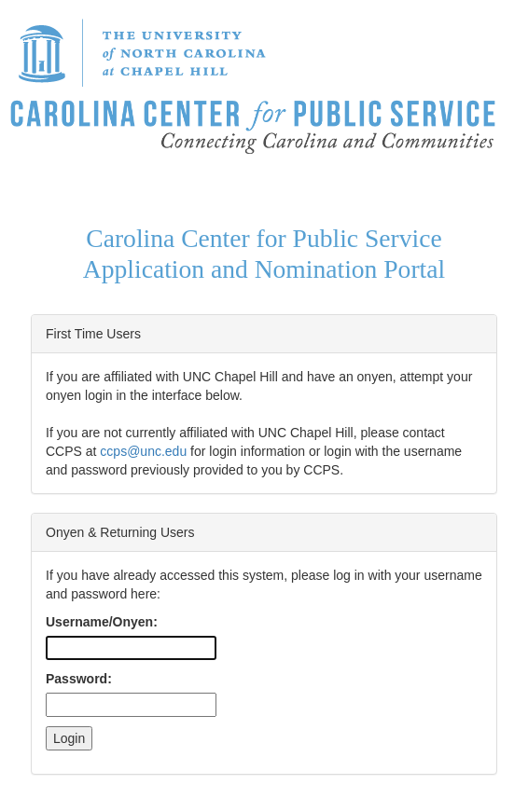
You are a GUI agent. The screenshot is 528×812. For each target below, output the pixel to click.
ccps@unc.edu (143, 451)
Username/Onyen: (102, 622)
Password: (79, 679)
